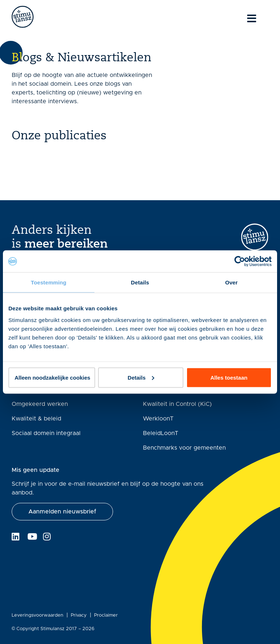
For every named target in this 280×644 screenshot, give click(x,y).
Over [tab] (231, 282)
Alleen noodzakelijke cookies (52, 377)
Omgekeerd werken (40, 404)
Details (141, 377)
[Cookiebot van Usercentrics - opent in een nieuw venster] (240, 261)
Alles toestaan (229, 377)
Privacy (79, 615)
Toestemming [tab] (49, 282)
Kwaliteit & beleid (36, 419)
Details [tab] (140, 282)
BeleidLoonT (161, 433)
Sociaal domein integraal (46, 433)
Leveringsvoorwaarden (38, 615)
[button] (62, 512)
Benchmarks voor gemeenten (184, 448)
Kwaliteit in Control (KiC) (177, 404)
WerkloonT (158, 419)
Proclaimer (106, 615)
